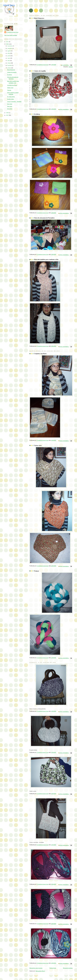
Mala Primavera (39, 18)
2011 (8, 42)
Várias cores (38, 445)
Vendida (71, 67)
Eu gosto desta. (11, 97)
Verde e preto (11, 99)
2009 (8, 44)
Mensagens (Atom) (40, 971)
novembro (10, 46)
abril (9, 61)
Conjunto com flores (40, 354)
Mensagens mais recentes (36, 968)
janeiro (9, 68)
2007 (8, 115)
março (9, 63)
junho (9, 56)
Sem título (10, 104)
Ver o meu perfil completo (11, 35)
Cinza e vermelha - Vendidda (14, 102)
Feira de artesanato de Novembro (44, 218)
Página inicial (53, 968)
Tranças (36, 571)
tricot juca (9, 5)
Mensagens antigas (68, 968)
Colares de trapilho (40, 71)
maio (9, 58)
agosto (9, 51)
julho (9, 53)
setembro (10, 48)
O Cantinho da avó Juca (12, 32)
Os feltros (37, 114)
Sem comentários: (64, 109)
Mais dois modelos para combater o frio (46, 259)
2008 (8, 113)
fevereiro (10, 65)
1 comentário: (66, 65)
